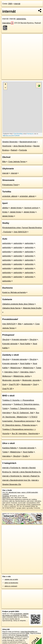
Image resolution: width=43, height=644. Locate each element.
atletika (5, 208)
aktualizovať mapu (15, 492)
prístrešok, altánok (10, 196)
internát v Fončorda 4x (11, 468)
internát (17, 4)
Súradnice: (6, 496)
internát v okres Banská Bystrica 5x (26, 472)
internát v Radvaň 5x (31, 476)
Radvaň (14, 150)
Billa (4, 162)
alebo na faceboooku (11, 583)
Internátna (8, 23)
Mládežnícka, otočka (22, 376)
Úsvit (4, 384)
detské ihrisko (16, 208)
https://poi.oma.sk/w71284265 (11, 136)
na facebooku (18, 614)
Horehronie (7, 146)
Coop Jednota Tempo (17, 162)
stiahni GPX (6, 498)
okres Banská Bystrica (22, 146)
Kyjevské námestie (19, 340)
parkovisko (7, 243)
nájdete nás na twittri (11, 579)
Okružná (6, 340)
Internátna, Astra (11, 372)
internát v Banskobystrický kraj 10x (16, 480)
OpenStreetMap (18, 134)
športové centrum (31, 208)
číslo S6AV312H (20, 232)
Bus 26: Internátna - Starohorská (25, 434)
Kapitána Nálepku (9, 448)
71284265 (6, 494)
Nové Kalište (25, 344)
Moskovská (26, 384)
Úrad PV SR (14, 384)
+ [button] (5, 84)
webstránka (21, 19)
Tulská (38, 368)
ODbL (28, 633)
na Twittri (23, 615)
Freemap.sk (30, 134)
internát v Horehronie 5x (12, 476)
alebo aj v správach (11, 586)
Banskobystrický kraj (28, 142)
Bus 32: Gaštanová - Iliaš (23, 413)
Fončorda (23, 150)
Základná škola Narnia (11, 308)
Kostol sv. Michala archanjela (14, 292)
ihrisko (5, 212)
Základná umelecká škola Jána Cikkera (18, 304)
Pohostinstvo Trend (10, 185)
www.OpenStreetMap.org (29, 632)
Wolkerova (7, 376)
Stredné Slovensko (10, 142)
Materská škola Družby (32, 308)
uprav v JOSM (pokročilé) (30, 492)
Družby (25, 456)
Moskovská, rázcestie (11, 380)
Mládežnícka (15, 368)
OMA (10, 4)
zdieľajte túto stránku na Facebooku (15, 615)
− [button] (5, 88)
